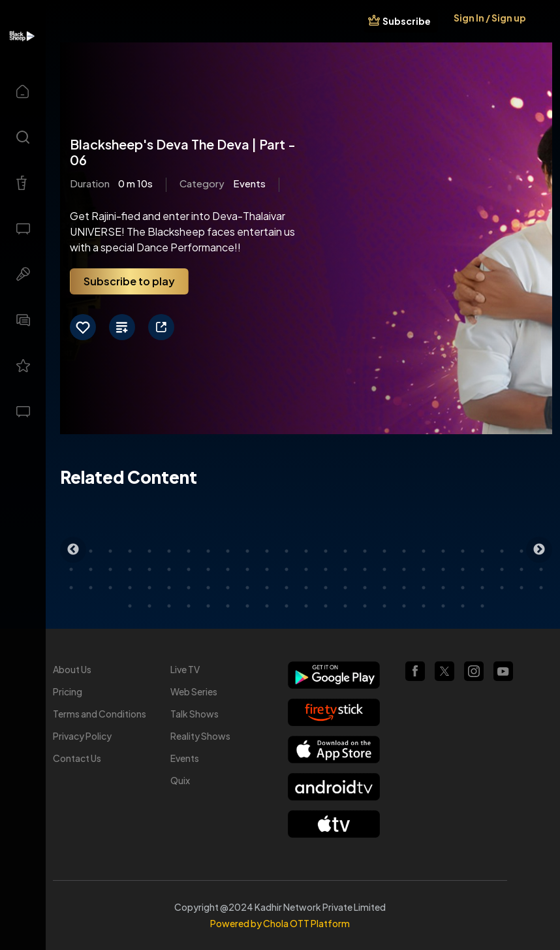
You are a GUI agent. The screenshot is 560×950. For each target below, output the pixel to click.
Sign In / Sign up (490, 18)
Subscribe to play (129, 281)
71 (463, 588)
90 (404, 606)
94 (482, 606)
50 (541, 569)
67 (384, 588)
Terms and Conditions (100, 714)
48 (502, 569)
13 (306, 551)
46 (463, 569)
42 (384, 569)
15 (345, 551)
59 (228, 588)
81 (228, 606)
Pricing (68, 691)
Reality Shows (200, 736)
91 (424, 606)
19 (424, 551)
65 (345, 588)
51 (71, 588)
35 (247, 569)
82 (247, 606)
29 (130, 569)
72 (482, 588)
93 (463, 606)
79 (189, 606)
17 (384, 551)
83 (267, 606)
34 (228, 569)
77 (149, 606)
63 (306, 588)
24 (521, 551)
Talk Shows (194, 714)
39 (326, 569)
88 (365, 606)
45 (443, 569)
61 (267, 588)
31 (169, 569)
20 (443, 551)
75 (541, 588)
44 (424, 569)
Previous (73, 550)
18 (404, 551)
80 (208, 606)
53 (110, 588)
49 (521, 569)
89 (384, 606)
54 (130, 588)
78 (169, 606)
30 (149, 569)
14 (326, 551)
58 (208, 588)
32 (189, 569)
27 (91, 569)
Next (539, 550)
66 (365, 588)
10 (247, 551)
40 (345, 569)
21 (463, 551)
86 (326, 606)
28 (110, 569)
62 (287, 588)
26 (71, 569)
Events (185, 758)
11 (267, 551)
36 (267, 569)
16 (365, 551)
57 (189, 588)
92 (443, 606)
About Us (72, 669)
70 (443, 588)
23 (502, 551)
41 (365, 569)
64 (326, 588)
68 (404, 588)
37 (287, 569)
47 (482, 569)
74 (521, 588)
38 (306, 569)
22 (482, 551)
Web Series (194, 691)
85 (306, 606)
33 (208, 569)
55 (149, 588)
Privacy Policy (82, 736)
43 (404, 569)
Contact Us (77, 758)
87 (345, 606)
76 (130, 606)
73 (502, 588)
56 (169, 588)
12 (287, 551)
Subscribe (407, 21)
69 (424, 588)
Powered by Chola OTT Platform (280, 923)
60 (247, 588)
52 (91, 588)
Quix (180, 780)
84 (287, 606)
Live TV (185, 669)
